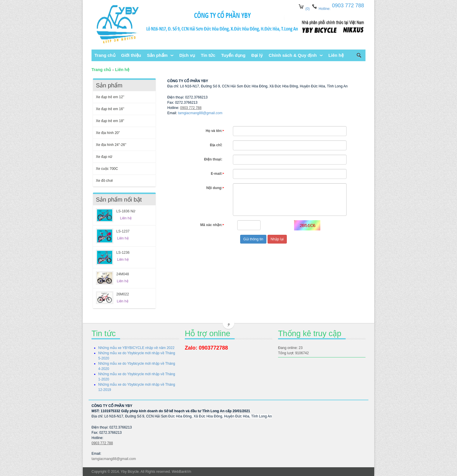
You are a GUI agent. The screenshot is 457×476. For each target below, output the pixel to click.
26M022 (123, 294)
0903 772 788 (191, 108)
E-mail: (217, 174)
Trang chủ (101, 70)
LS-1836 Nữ (126, 211)
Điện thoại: (214, 159)
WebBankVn (181, 472)
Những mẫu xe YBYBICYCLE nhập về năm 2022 (136, 348)
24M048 (123, 274)
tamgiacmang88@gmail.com (200, 113)
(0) (308, 9)
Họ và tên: (215, 131)
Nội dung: (215, 188)
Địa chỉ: (217, 145)
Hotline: (324, 9)
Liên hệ (122, 70)
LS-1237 (123, 231)
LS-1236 (123, 253)
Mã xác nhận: (212, 225)
